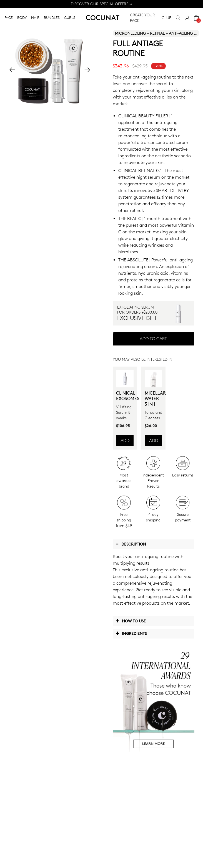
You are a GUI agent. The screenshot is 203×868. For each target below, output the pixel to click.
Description (131, 544)
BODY (22, 17)
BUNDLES (52, 17)
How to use (131, 621)
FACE (9, 17)
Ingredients (131, 633)
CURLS (70, 17)
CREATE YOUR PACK (142, 18)
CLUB (166, 18)
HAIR (35, 17)
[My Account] (187, 18)
